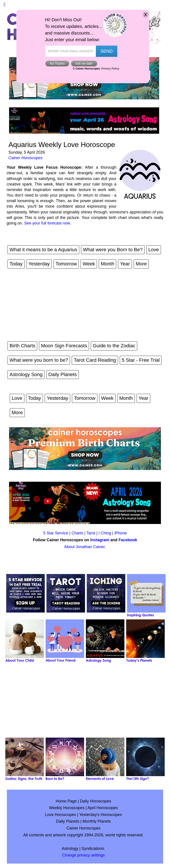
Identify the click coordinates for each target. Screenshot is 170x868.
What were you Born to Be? (113, 250)
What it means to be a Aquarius (43, 250)
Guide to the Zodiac (114, 346)
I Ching (105, 533)
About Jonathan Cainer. (85, 547)
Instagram (100, 540)
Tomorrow (66, 264)
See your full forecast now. (47, 223)
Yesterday (39, 264)
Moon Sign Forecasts (64, 346)
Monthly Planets (97, 821)
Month (107, 264)
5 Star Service (56, 533)
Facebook (128, 540)
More (141, 264)
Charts (77, 533)
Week (89, 264)
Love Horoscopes (60, 815)
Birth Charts (22, 346)
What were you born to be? (39, 360)
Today (16, 264)
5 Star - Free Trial (141, 360)
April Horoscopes (103, 808)
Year (125, 264)
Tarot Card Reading (95, 360)
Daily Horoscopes (96, 801)
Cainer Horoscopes (25, 158)
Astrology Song (26, 374)
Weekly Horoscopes (67, 808)
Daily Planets (62, 374)
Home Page (66, 801)
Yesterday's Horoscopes (101, 815)
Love (154, 250)
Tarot (91, 533)
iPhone (121, 533)
